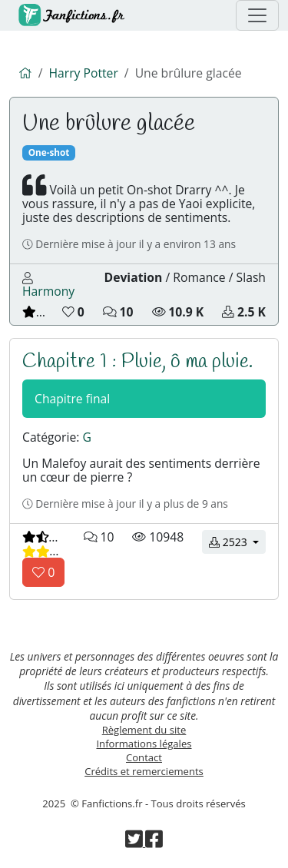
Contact (144, 757)
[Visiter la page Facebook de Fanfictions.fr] (154, 843)
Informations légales (144, 744)
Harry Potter (83, 73)
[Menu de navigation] (257, 15)
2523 (237, 541)
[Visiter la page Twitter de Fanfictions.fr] (135, 843)
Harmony (48, 291)
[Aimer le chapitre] (43, 572)
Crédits (144, 771)
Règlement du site (144, 730)
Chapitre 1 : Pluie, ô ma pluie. (137, 362)
